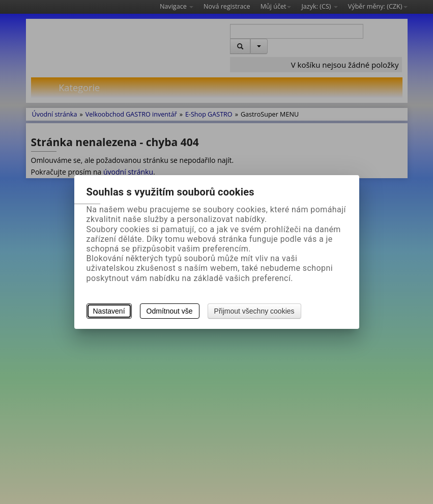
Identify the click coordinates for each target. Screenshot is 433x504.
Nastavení (109, 311)
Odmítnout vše (170, 311)
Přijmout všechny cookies (254, 311)
